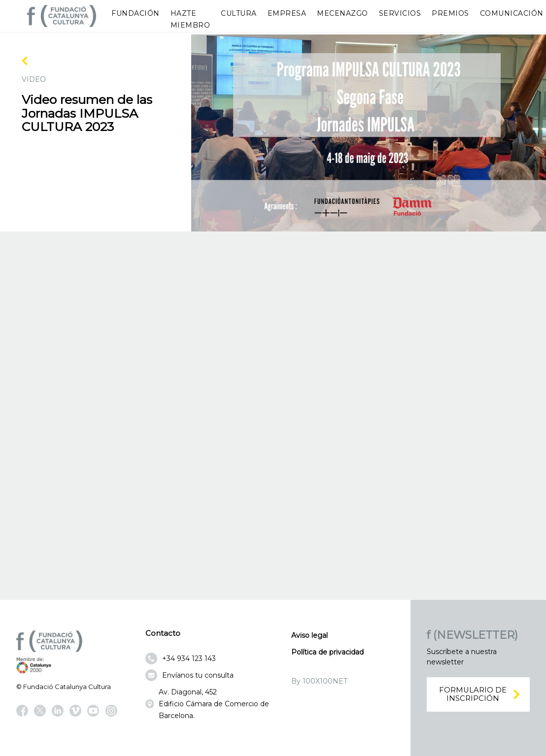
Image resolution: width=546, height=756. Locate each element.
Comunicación (512, 13)
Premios (450, 13)
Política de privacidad (327, 652)
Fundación (136, 13)
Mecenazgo (342, 13)
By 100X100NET (319, 681)
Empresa (287, 13)
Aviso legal (309, 635)
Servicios (400, 13)
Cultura (239, 13)
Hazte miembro (190, 19)
